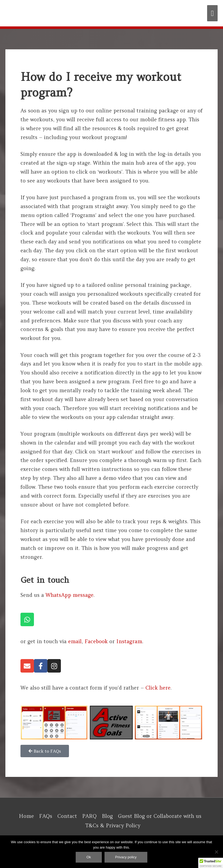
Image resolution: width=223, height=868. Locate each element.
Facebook (96, 641)
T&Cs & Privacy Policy (113, 825)
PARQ (89, 816)
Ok (89, 857)
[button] (211, 863)
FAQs (46, 816)
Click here (158, 688)
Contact (67, 816)
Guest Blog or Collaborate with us (160, 816)
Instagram (129, 641)
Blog (107, 816)
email (75, 641)
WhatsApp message (69, 595)
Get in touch (45, 580)
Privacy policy (126, 857)
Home (26, 816)
